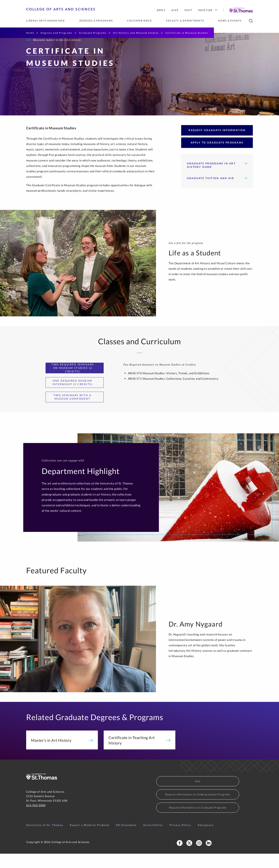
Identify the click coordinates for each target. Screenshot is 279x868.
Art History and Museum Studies (136, 33)
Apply (161, 10)
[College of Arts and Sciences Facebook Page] (180, 857)
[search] (251, 21)
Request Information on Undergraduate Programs (198, 809)
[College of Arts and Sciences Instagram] (199, 857)
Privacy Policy (180, 839)
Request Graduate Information (217, 144)
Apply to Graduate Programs (217, 157)
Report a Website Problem (90, 839)
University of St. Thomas (45, 839)
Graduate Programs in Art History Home (217, 179)
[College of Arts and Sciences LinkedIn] (209, 857)
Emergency (206, 839)
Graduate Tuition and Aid (217, 192)
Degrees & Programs (96, 21)
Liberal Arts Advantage (46, 21)
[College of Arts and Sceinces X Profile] (189, 857)
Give (175, 10)
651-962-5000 (36, 819)
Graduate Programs (93, 33)
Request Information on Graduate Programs (198, 822)
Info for (208, 10)
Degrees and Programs (56, 33)
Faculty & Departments (185, 21)
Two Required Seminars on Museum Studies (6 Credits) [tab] (75, 382)
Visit (188, 10)
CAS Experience (139, 21)
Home (30, 33)
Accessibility (153, 839)
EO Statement (126, 839)
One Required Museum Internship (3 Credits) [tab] (76, 397)
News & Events (230, 21)
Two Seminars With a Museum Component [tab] (77, 411)
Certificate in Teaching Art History (139, 755)
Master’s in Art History (62, 755)
